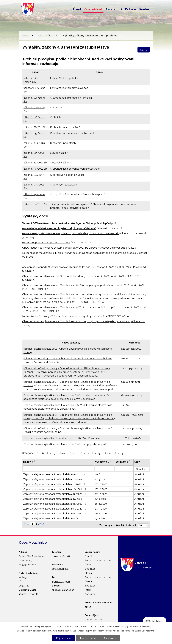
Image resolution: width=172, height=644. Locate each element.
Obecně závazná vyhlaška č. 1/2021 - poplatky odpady (54, 276)
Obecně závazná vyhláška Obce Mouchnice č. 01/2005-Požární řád (62, 438)
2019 (52, 453)
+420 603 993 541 (61, 579)
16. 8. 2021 (101, 474)
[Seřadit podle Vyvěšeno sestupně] (110, 462)
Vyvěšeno (102, 462)
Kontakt (145, 9)
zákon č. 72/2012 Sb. (35, 127)
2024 (109, 453)
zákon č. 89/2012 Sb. (35, 163)
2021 (75, 453)
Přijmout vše (64, 638)
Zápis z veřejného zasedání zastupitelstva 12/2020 (55, 478)
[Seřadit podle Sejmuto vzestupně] (129, 460)
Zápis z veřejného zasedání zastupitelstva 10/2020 (55, 488)
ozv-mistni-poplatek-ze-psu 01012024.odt (46, 243)
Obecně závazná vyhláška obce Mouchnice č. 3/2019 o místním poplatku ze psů (69, 307)
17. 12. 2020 (101, 483)
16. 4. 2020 (101, 513)
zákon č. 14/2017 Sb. (35, 204)
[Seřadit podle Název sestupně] (34, 462)
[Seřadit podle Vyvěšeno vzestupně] (110, 460)
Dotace (130, 9)
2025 (120, 453)
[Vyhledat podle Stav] (142, 468)
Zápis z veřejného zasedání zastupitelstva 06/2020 (55, 503)
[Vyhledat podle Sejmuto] (124, 468)
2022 (86, 453)
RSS (144, 50)
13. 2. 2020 (101, 518)
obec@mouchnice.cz (63, 588)
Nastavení (110, 638)
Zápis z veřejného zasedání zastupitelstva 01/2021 (55, 474)
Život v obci (114, 9)
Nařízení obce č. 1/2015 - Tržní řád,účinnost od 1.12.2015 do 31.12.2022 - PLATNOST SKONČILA (76, 316)
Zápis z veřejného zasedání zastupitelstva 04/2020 (55, 513)
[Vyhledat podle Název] (58, 468)
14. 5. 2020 (101, 508)
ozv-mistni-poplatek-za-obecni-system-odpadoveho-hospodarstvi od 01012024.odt (71, 233)
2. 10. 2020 (101, 498)
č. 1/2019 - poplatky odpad (89, 285)
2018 (41, 453)
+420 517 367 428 (61, 554)
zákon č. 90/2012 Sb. (35, 169)
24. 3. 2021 (101, 478)
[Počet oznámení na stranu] (143, 523)
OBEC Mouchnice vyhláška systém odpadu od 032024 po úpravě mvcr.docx (66, 248)
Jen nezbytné (88, 638)
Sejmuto (122, 462)
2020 (64, 453)
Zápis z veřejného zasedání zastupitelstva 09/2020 (55, 493)
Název (28, 462)
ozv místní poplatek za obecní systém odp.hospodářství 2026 (59, 228)
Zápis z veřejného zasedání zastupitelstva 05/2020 (55, 508)
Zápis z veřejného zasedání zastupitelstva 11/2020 (55, 483)
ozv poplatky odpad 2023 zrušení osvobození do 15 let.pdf (56, 267)
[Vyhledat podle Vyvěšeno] (105, 468)
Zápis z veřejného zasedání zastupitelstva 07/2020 (55, 498)
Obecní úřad (93, 9)
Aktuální (139, 474)
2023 (97, 453)
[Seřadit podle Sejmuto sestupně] (129, 462)
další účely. (146, 626)
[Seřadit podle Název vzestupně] (34, 460)
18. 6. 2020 (101, 503)
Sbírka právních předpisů (101, 223)
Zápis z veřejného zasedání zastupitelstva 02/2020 (55, 518)
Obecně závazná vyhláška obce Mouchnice (48, 285)
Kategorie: (28, 453)
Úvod (77, 9)
